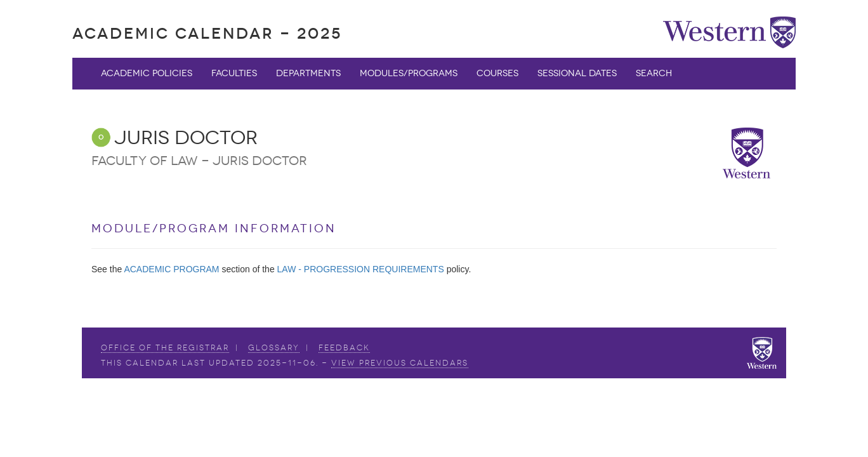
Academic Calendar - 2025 (207, 33)
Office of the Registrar (165, 348)
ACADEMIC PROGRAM (171, 269)
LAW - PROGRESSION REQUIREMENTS (361, 269)
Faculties (234, 73)
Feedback (344, 348)
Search (654, 73)
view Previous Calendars (400, 363)
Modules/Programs (409, 73)
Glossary (274, 348)
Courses (497, 73)
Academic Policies (147, 73)
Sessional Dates (577, 73)
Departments (308, 73)
